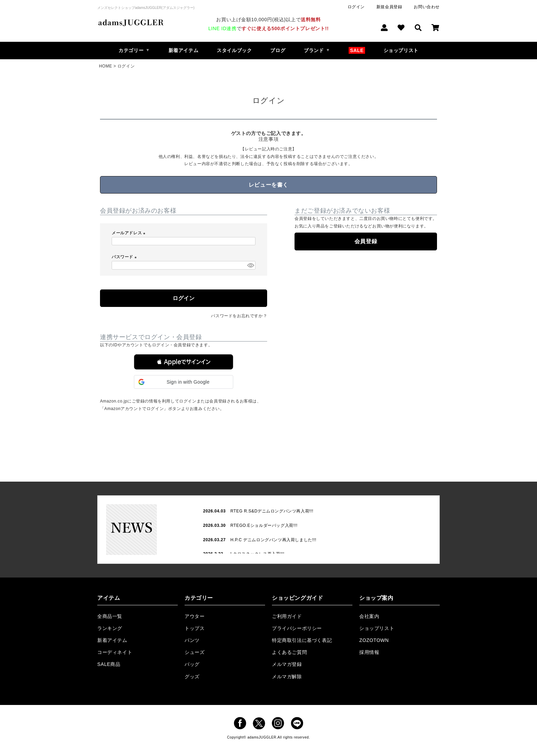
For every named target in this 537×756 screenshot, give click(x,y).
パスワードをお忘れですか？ (239, 316)
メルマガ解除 (287, 677)
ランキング (110, 628)
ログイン (356, 7)
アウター (195, 616)
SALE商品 (109, 664)
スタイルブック (234, 50)
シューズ (195, 652)
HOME (105, 66)
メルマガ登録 (287, 664)
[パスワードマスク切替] (250, 265)
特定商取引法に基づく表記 (302, 640)
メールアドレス (129, 233)
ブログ (278, 50)
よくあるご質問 (289, 652)
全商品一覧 (110, 616)
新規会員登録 (389, 7)
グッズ (192, 677)
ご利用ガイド (287, 616)
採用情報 (369, 652)
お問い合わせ (427, 7)
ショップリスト (401, 50)
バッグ (192, 664)
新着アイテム (184, 50)
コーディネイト (115, 652)
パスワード (125, 257)
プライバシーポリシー (297, 628)
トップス (195, 628)
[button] (184, 362)
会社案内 (369, 616)
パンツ (192, 640)
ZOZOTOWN (374, 640)
